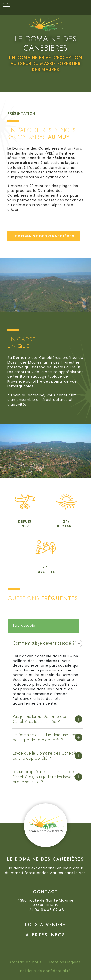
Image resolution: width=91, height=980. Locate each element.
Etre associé (24, 626)
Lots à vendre (45, 925)
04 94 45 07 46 (49, 910)
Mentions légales (65, 962)
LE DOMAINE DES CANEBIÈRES (43, 236)
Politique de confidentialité (45, 971)
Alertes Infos (45, 935)
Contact (45, 892)
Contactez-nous (26, 962)
